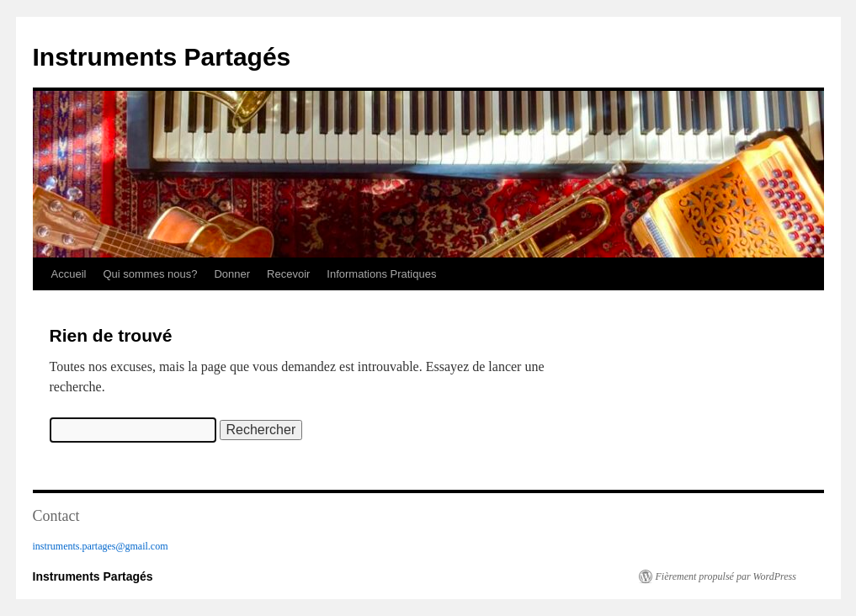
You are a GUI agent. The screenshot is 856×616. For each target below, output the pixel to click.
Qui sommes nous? (150, 274)
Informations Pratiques (381, 274)
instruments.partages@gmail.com (101, 546)
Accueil (69, 274)
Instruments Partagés (162, 57)
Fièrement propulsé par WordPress (726, 576)
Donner (232, 274)
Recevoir (288, 274)
